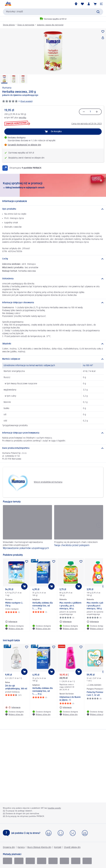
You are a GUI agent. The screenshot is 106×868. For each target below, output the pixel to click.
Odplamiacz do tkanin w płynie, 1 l (70, 699)
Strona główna (9, 25)
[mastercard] (64, 861)
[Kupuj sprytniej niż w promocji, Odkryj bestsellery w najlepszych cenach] (53, 185)
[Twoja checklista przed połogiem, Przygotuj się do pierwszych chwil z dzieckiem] (79, 528)
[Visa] (30, 861)
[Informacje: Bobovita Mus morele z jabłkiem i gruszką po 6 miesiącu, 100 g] (93, 622)
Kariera (21, 847)
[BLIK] (7, 861)
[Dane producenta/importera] (53, 448)
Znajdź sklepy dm (72, 847)
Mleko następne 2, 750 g (14, 604)
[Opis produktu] (53, 209)
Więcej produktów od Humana (34, 482)
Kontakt (58, 847)
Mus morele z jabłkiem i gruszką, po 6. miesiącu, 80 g (70, 606)
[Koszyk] (95, 4)
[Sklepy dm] (76, 4)
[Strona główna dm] (8, 4)
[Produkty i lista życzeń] (82, 4)
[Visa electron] (53, 861)
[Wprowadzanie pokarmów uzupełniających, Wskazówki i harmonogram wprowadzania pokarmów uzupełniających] (27, 528)
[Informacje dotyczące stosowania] (53, 303)
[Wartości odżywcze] (53, 359)
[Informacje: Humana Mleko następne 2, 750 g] (11, 622)
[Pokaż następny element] (99, 577)
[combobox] (53, 12)
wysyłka (23, 118)
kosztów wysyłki (54, 808)
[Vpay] (42, 861)
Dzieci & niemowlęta (26, 25)
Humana (7, 88)
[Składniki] (53, 344)
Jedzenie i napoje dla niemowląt (50, 25)
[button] (101, 4)
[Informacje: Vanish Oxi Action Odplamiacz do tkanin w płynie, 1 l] (66, 707)
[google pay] (76, 861)
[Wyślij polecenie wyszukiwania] (98, 12)
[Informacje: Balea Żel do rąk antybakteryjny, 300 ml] (13, 707)
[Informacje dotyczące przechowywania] (53, 433)
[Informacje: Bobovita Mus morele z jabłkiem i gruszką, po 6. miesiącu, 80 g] (66, 622)
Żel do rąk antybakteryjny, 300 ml (16, 687)
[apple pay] (87, 861)
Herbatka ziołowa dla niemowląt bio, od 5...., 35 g (43, 606)
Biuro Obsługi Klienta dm (39, 847)
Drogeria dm (9, 847)
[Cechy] (53, 259)
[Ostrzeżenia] (53, 279)
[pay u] (19, 861)
